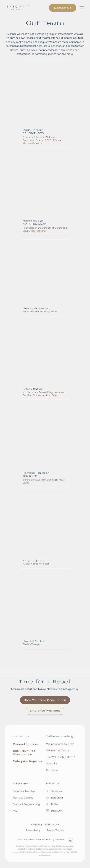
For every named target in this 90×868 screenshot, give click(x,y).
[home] (16, 8)
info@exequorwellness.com (45, 825)
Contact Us (63, 8)
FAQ (15, 811)
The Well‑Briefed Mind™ (61, 757)
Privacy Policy (33, 830)
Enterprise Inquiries (27, 761)
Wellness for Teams (58, 750)
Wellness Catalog (23, 798)
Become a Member (24, 791)
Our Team (52, 770)
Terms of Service (55, 830)
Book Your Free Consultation (45, 700)
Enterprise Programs (45, 711)
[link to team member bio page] (45, 105)
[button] (82, 8)
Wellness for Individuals (60, 744)
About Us (52, 763)
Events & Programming (26, 804)
